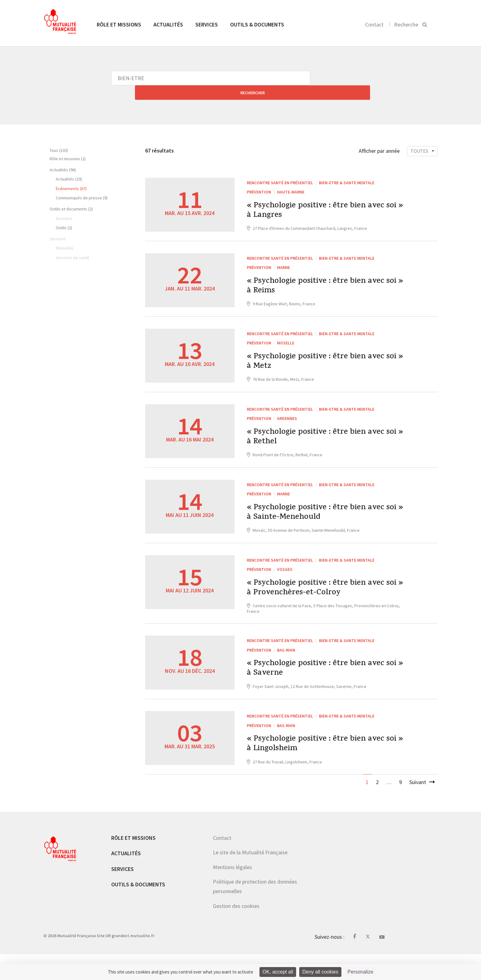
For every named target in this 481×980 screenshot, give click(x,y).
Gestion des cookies (236, 932)
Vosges (285, 580)
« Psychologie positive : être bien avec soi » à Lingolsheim (316, 768)
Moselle (286, 339)
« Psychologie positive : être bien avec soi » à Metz (316, 360)
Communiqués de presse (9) (82, 183)
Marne (283, 258)
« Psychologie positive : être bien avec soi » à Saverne (316, 687)
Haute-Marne (291, 177)
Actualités (168, 24)
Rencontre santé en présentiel (280, 168)
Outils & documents (257, 24)
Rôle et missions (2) (68, 144)
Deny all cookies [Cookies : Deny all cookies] (320, 972)
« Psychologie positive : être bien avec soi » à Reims (316, 279)
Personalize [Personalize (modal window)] (361, 972)
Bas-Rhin (286, 666)
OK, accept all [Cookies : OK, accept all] (278, 972)
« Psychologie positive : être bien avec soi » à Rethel (316, 440)
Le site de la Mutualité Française (250, 878)
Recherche (406, 24)
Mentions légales (232, 893)
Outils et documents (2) (71, 194)
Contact (374, 24)
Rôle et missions (119, 24)
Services (207, 24)
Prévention (259, 177)
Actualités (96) (63, 155)
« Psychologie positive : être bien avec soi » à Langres (316, 199)
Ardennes (287, 419)
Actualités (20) (69, 165)
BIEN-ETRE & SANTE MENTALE (347, 168)
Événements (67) (71, 174)
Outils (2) (64, 213)
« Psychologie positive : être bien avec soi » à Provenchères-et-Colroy (322, 601)
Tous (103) (59, 136)
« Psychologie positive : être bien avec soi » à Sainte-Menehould (316, 521)
